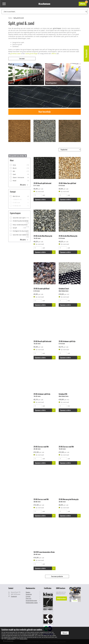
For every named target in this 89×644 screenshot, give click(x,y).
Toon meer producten (57, 576)
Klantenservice (30, 588)
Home (10, 18)
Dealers (28, 592)
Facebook (14, 596)
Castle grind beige (31, 54)
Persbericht (86, 54)
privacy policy (23, 639)
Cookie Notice (11, 639)
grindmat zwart (16, 54)
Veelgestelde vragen (32, 602)
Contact (28, 596)
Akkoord (65, 633)
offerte (54, 54)
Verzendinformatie (31, 600)
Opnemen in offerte (45, 199)
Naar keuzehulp (45, 111)
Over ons (28, 598)
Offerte (83, 3)
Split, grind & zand (19, 18)
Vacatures (29, 594)
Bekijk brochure (61, 598)
